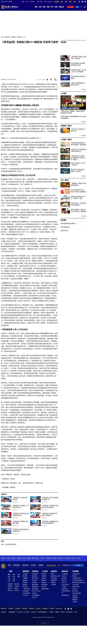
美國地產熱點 (45, 589)
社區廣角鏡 (26, 591)
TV (78, 7)
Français (61, 558)
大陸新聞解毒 (36, 595)
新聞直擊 (25, 582)
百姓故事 (75, 595)
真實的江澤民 (76, 587)
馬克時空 (34, 593)
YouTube (85, 2)
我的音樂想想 (65, 595)
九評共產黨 (75, 585)
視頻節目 (7, 37)
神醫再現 (53, 582)
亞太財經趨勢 (26, 593)
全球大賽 (17, 590)
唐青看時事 (35, 589)
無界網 (63, 612)
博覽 (56, 7)
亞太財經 (25, 595)
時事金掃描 (35, 578)
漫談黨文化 (75, 597)
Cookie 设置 (43, 623)
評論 (9, 579)
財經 (14, 579)
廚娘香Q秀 (65, 589)
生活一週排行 (65, 180)
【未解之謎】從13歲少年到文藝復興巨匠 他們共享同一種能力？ (78, 158)
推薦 (48, 7)
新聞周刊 (25, 585)
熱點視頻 (17, 584)
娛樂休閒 (65, 571)
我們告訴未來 (64, 231)
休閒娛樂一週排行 (66, 126)
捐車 (70, 2)
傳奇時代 (75, 576)
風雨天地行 (75, 591)
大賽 (27, 2)
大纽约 (9, 558)
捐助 (66, 2)
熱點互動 (34, 576)
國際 (9, 575)
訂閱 (79, 565)
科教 (14, 581)
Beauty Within (65, 585)
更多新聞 (84, 135)
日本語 (73, 558)
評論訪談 (61, 7)
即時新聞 (10, 586)
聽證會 (17, 87)
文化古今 (44, 587)
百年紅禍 (75, 589)
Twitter (82, 2)
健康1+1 (53, 574)
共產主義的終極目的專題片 (68, 223)
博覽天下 (10, 588)
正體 (38, 2)
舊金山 (37, 558)
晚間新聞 (25, 580)
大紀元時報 (20, 612)
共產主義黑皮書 (65, 227)
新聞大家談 (35, 574)
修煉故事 (75, 600)
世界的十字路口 (36, 591)
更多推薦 (84, 122)
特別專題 (63, 220)
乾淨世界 (27, 612)
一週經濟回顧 (26, 589)
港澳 (14, 575)
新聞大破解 (35, 585)
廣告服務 (45, 609)
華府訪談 (25, 587)
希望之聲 (34, 612)
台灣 (14, 577)
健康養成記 (54, 580)
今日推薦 (63, 93)
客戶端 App (59, 609)
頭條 (44, 7)
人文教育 (45, 571)
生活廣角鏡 (65, 574)
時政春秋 (34, 580)
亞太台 (42, 558)
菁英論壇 (19, 37)
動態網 (57, 612)
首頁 (2, 37)
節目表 (34, 565)
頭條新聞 (63, 42)
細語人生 (34, 597)
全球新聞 (25, 574)
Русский (67, 558)
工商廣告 (75, 602)
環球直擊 (25, 576)
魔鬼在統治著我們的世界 (79, 582)
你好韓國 (64, 578)
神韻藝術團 (12, 612)
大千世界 (64, 587)
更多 (76, 612)
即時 (52, 7)
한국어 (78, 558)
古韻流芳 (44, 578)
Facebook (79, 2)
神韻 (23, 2)
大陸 (9, 581)
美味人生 (64, 582)
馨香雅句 (44, 580)
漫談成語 (44, 582)
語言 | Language (48, 2)
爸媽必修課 (45, 585)
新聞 (36, 7)
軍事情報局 (35, 587)
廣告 (62, 2)
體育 (19, 577)
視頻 (40, 7)
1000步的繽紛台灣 (66, 592)
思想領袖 (34, 582)
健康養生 (54, 571)
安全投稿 (38, 609)
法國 (33, 558)
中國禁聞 (25, 578)
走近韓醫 (53, 585)
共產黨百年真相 (77, 578)
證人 (30, 105)
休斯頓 (29, 558)
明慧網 (51, 612)
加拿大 (14, 558)
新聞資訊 (17, 565)
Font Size (51, 79)
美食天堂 (64, 580)
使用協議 (31, 609)
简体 (41, 2)
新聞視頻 (26, 571)
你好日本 (64, 576)
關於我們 (11, 609)
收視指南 (18, 609)
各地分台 (33, 2)
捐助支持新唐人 (51, 565)
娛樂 (19, 575)
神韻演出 (10, 590)
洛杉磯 (19, 558)
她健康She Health (56, 576)
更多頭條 (84, 89)
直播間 (41, 565)
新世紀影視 (69, 612)
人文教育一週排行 (66, 140)
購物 (75, 2)
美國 (9, 577)
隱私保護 (25, 609)
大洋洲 (24, 558)
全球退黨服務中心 (43, 612)
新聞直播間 (71, 7)
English (55, 558)
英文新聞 (56, 2)
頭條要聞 (10, 584)
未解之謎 (44, 574)
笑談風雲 (44, 576)
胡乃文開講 (54, 578)
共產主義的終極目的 (78, 580)
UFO (18, 89)
